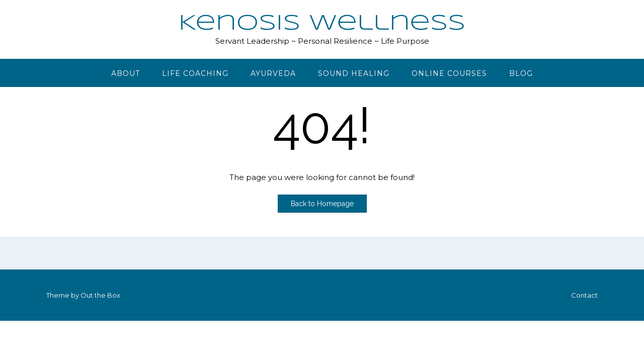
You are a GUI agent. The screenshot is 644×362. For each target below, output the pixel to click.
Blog (521, 73)
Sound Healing (354, 73)
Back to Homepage (322, 204)
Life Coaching (195, 73)
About (126, 73)
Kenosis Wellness (322, 24)
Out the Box (100, 295)
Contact (584, 295)
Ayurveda (273, 73)
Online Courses (449, 73)
